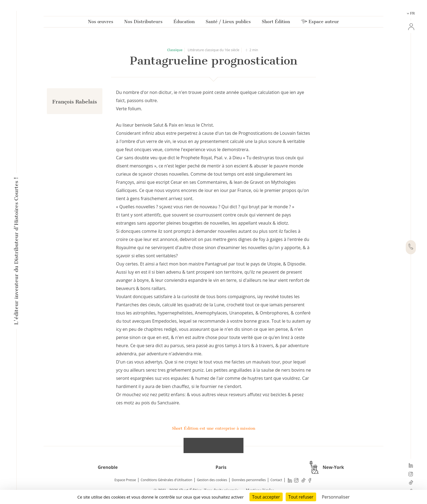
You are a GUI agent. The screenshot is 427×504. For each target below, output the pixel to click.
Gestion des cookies (212, 480)
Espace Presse (125, 480)
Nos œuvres (101, 23)
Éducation (184, 23)
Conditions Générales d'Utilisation (166, 480)
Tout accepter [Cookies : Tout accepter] (266, 497)
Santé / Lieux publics (228, 23)
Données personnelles (249, 480)
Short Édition (276, 23)
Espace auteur (320, 23)
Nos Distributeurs (143, 23)
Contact (276, 480)
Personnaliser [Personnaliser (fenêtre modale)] (336, 497)
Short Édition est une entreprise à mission (213, 428)
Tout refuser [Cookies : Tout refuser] (301, 497)
